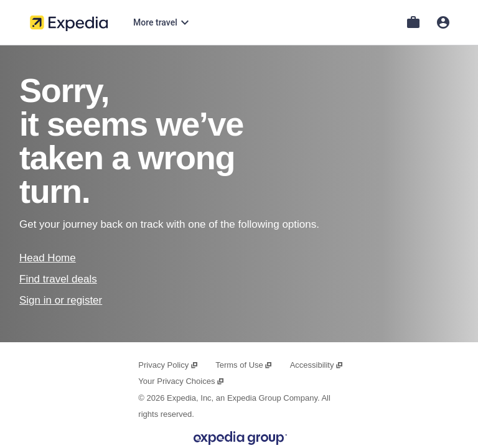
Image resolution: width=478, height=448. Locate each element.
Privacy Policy (168, 365)
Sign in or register (61, 300)
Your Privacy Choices (181, 381)
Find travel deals (58, 279)
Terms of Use (244, 365)
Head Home (48, 258)
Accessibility (317, 365)
